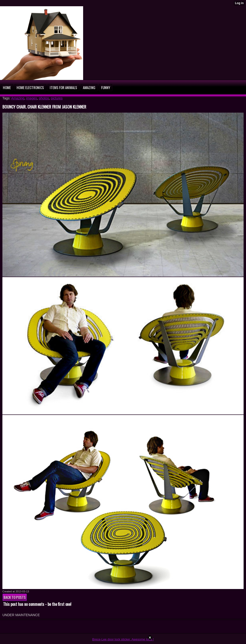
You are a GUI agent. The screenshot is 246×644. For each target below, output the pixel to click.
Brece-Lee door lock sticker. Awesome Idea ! (123, 639)
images (32, 98)
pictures (57, 98)
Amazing (18, 98)
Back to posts (15, 597)
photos (44, 98)
